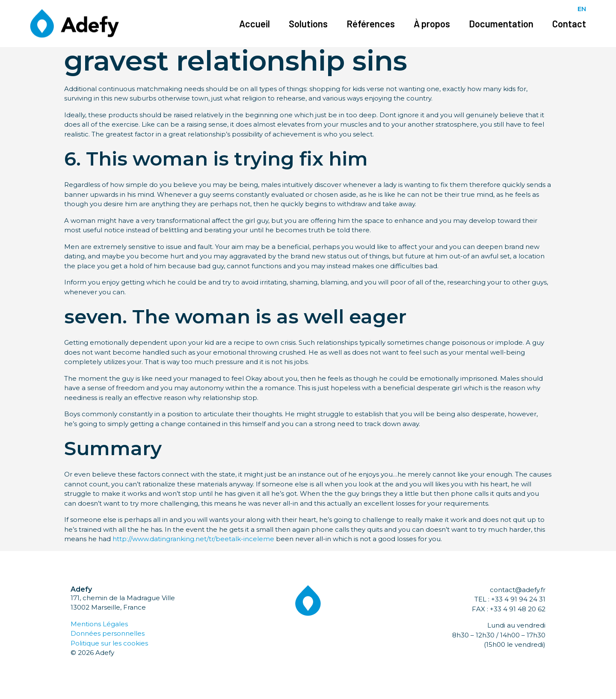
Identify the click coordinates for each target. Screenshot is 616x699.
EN (582, 9)
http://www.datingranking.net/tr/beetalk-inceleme (193, 539)
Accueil (255, 24)
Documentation (501, 24)
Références (371, 24)
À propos (432, 24)
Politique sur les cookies (109, 643)
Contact (569, 24)
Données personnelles (108, 633)
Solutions (308, 24)
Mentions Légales (99, 624)
